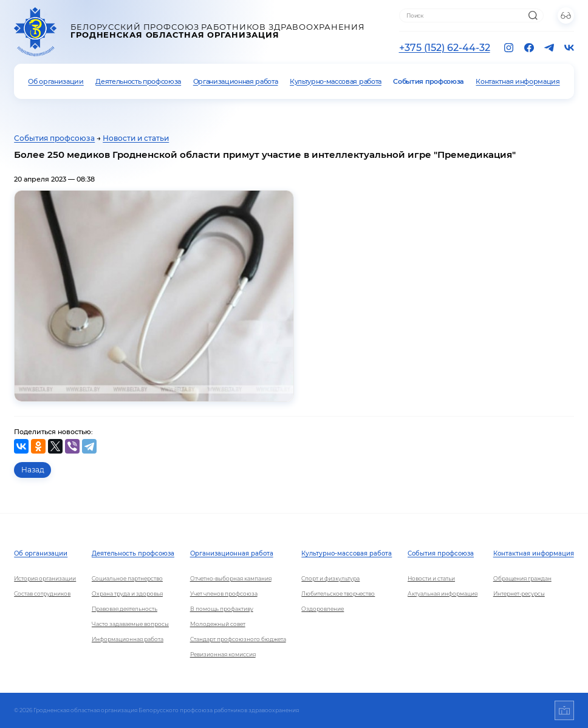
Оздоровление (323, 609)
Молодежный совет (218, 624)
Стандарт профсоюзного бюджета (238, 639)
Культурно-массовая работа (336, 81)
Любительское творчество (338, 594)
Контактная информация (518, 81)
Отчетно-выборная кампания (231, 578)
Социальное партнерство (127, 578)
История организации (45, 578)
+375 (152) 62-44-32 (445, 48)
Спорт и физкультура (330, 578)
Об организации (56, 81)
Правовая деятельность (125, 609)
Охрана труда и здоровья (127, 594)
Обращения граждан (522, 578)
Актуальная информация (443, 594)
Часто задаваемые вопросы (130, 624)
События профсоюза (428, 81)
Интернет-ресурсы (519, 594)
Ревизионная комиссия (223, 654)
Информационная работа (128, 639)
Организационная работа (236, 81)
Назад (33, 470)
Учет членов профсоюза (224, 594)
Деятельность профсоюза (138, 81)
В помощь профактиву (222, 609)
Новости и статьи (136, 138)
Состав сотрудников (42, 594)
